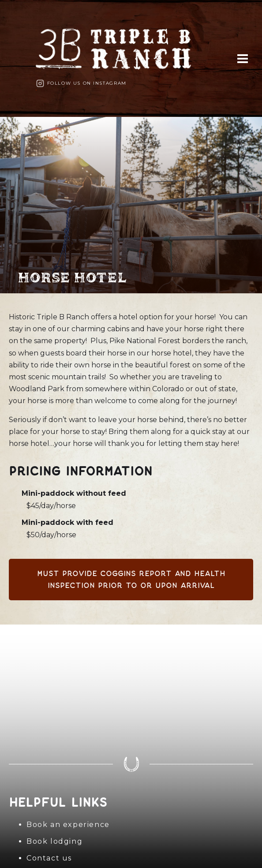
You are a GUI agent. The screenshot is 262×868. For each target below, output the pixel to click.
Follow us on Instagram (87, 83)
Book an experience (68, 825)
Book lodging (54, 841)
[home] (118, 52)
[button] (242, 58)
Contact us (49, 858)
